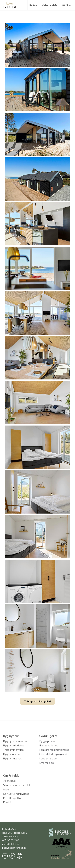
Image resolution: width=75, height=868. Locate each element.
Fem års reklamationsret (54, 750)
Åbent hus (9, 781)
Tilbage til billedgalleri (38, 701)
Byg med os (47, 763)
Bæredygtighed (49, 745)
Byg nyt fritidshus (14, 745)
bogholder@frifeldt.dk (14, 848)
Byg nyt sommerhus (15, 741)
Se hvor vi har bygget (16, 794)
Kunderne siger (48, 758)
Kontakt (8, 802)
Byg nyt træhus (12, 758)
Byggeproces (47, 741)
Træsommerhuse (13, 750)
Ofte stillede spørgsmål (53, 754)
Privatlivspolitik (12, 798)
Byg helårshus (12, 754)
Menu (67, 5)
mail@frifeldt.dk (11, 844)
